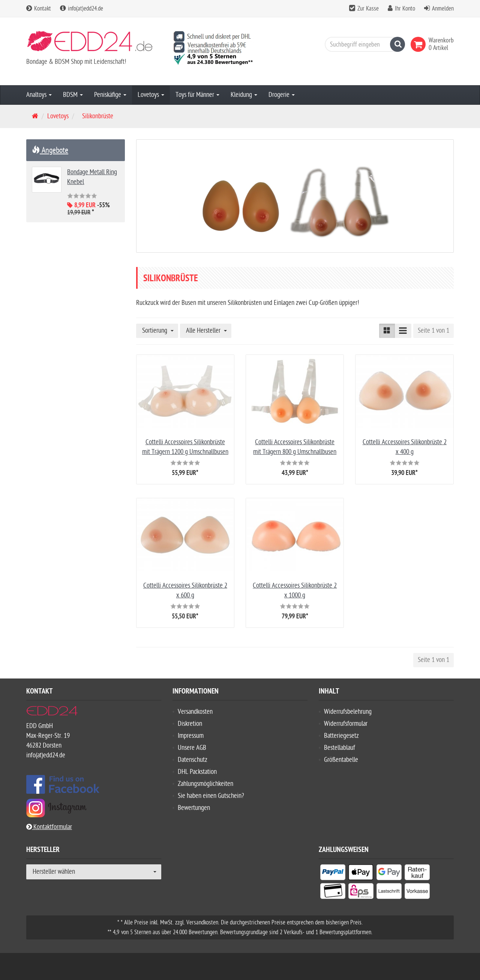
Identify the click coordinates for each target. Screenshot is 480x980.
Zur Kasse (368, 9)
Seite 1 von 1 (433, 331)
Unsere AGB (192, 748)
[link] (420, 44)
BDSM (73, 95)
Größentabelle (341, 760)
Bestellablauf (340, 748)
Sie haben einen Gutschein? (211, 796)
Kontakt (39, 9)
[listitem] (333, 874)
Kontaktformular (49, 827)
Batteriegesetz (341, 736)
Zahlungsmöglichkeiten (205, 784)
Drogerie (282, 95)
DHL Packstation (197, 772)
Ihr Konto (405, 9)
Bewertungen (194, 808)
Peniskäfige (110, 95)
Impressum (191, 736)
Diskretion (190, 724)
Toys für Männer (197, 95)
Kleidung (244, 95)
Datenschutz (193, 760)
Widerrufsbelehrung (348, 712)
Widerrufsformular (346, 724)
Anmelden (443, 9)
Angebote (50, 150)
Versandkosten (195, 712)
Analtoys (39, 95)
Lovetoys (151, 95)
